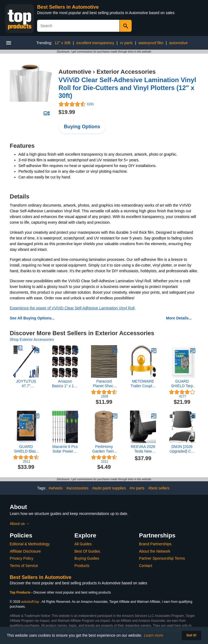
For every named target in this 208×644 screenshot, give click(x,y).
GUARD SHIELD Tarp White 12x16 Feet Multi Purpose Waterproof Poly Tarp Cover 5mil (182, 384)
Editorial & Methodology (30, 544)
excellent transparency (95, 43)
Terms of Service (24, 566)
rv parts (126, 43)
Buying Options (82, 127)
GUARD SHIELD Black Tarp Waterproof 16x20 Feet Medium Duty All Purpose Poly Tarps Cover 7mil (26, 449)
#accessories (77, 488)
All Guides (83, 544)
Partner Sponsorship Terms (162, 558)
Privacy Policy (22, 558)
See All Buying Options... (32, 318)
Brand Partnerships (155, 544)
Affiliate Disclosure (25, 551)
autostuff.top (30, 602)
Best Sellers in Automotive (68, 7)
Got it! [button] (191, 635)
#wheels (56, 488)
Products (82, 566)
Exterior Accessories (126, 72)
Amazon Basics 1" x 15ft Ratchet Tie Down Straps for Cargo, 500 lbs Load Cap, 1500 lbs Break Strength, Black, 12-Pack (65, 384)
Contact (145, 566)
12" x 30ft (63, 43)
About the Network (155, 551)
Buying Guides (87, 558)
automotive (178, 43)
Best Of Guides (87, 551)
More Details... (179, 318)
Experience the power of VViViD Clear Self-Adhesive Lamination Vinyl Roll (72, 308)
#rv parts (137, 488)
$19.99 (67, 112)
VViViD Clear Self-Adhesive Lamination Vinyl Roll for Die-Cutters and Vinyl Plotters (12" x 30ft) (127, 88)
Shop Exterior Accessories (32, 339)
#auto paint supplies (109, 488)
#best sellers (159, 488)
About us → (20, 524)
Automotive (75, 72)
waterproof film (151, 43)
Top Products (21, 592)
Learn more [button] (154, 635)
